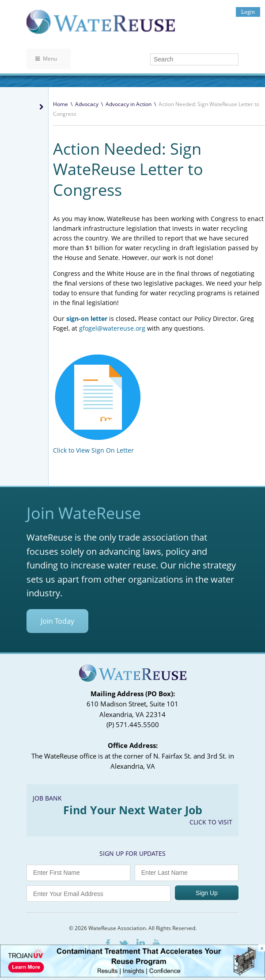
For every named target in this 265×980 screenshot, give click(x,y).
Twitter (123, 944)
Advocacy (87, 104)
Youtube (156, 943)
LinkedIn (141, 943)
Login (248, 12)
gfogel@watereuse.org (112, 328)
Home (61, 104)
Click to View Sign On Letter (93, 450)
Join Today (57, 621)
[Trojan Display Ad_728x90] (132, 975)
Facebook (108, 943)
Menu (46, 59)
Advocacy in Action (129, 104)
